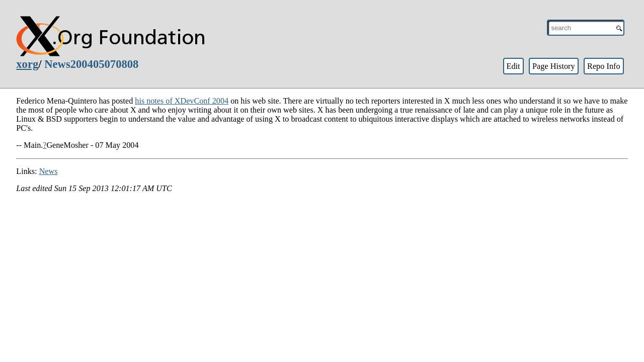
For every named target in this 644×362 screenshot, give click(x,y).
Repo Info (604, 66)
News (49, 171)
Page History (554, 66)
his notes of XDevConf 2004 (182, 101)
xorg (27, 64)
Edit (513, 66)
